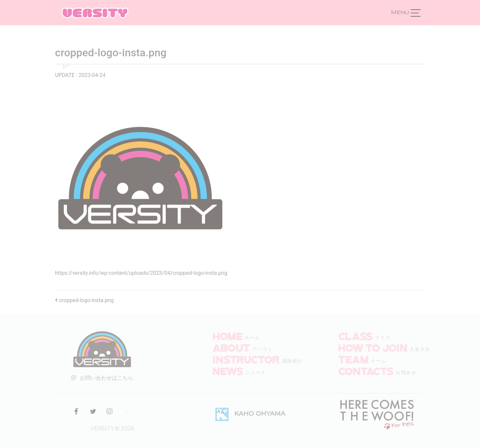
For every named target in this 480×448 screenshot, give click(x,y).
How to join (382, 347)
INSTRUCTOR (255, 359)
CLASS (364, 336)
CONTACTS (375, 371)
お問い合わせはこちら (98, 378)
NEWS (236, 371)
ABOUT (240, 347)
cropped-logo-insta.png (84, 300)
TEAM (362, 359)
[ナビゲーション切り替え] (416, 13)
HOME (236, 336)
